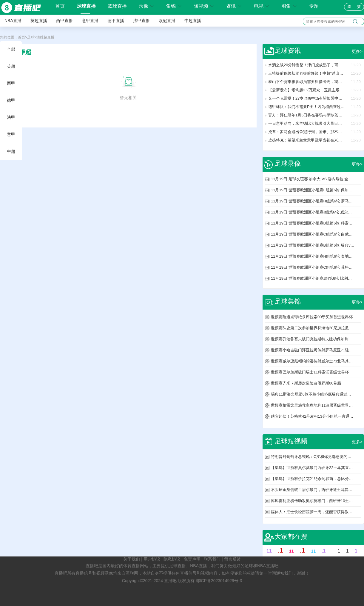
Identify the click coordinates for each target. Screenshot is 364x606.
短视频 (204, 6)
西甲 (11, 83)
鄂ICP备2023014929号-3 (219, 581)
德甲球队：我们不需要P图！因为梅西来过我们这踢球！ (307, 107)
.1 (280, 550)
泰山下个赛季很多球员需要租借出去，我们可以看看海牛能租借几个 (307, 82)
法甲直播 (141, 21)
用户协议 (152, 559)
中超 (11, 151)
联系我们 (212, 559)
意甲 (11, 134)
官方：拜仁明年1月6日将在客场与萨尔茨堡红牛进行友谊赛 (307, 115)
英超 (11, 66)
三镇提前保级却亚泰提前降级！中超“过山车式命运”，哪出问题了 (307, 73)
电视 (262, 6)
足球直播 (86, 6)
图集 (289, 6)
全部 (11, 49)
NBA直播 (13, 21)
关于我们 (132, 559)
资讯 (234, 6)
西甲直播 (64, 21)
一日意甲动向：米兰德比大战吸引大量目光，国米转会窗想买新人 (307, 123)
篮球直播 (117, 6)
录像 (146, 6)
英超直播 (39, 21)
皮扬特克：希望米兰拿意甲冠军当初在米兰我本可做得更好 (307, 140)
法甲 (11, 117)
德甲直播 (116, 21)
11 (269, 551)
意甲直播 (90, 21)
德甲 (11, 100)
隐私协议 (172, 559)
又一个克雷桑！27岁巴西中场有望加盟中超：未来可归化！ (307, 98)
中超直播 (193, 21)
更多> (357, 51)
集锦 (174, 6)
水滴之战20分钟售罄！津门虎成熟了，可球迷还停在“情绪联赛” (307, 65)
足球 (31, 37)
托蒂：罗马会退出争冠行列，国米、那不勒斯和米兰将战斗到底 (307, 132)
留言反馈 (232, 559)
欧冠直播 (167, 21)
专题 (314, 6)
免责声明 (192, 559)
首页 (60, 6)
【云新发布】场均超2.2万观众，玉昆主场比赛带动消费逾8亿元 (307, 90)
